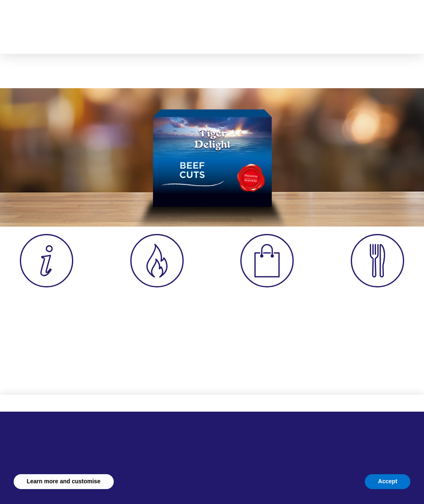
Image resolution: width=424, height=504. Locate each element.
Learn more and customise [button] (64, 481)
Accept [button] (388, 481)
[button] (313, 23)
